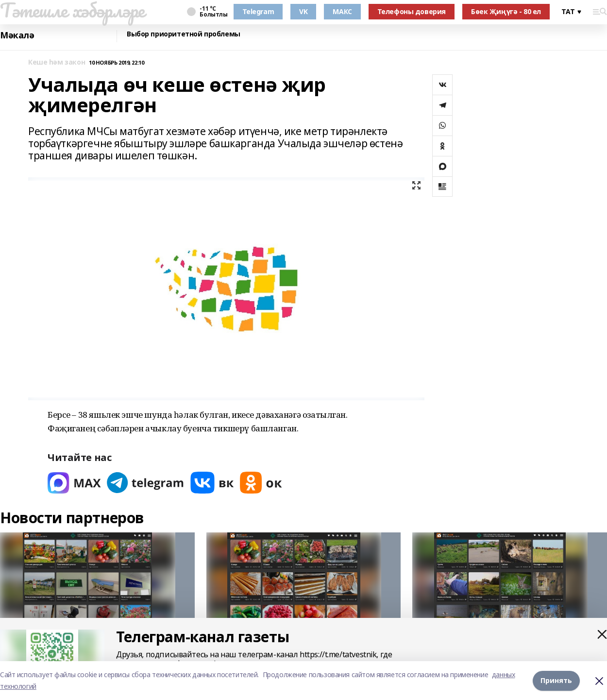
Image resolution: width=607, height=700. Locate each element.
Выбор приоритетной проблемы (184, 34)
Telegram (258, 11)
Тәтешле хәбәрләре (72, 10)
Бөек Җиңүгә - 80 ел (506, 11)
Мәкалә (17, 35)
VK (303, 11)
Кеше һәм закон (57, 62)
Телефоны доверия (412, 11)
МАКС (342, 11)
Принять (556, 680)
